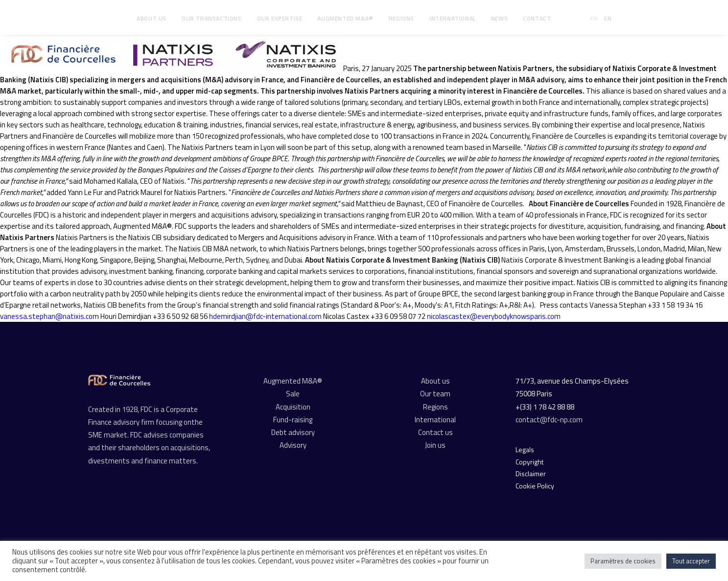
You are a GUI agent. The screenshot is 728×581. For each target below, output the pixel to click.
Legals (525, 449)
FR (594, 18)
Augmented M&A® (345, 18)
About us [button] (152, 18)
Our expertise (280, 18)
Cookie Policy (535, 486)
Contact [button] (537, 18)
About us (435, 381)
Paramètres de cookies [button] (623, 561)
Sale (293, 394)
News (499, 18)
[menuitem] (152, 19)
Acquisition (293, 407)
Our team (435, 394)
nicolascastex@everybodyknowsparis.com (494, 316)
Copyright (529, 462)
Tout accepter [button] (691, 561)
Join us (435, 445)
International (453, 18)
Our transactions (212, 18)
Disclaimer (531, 473)
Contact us (435, 432)
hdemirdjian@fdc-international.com (265, 316)
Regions (401, 18)
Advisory (293, 445)
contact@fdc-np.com (550, 420)
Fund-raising (293, 420)
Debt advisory (293, 432)
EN (608, 18)
